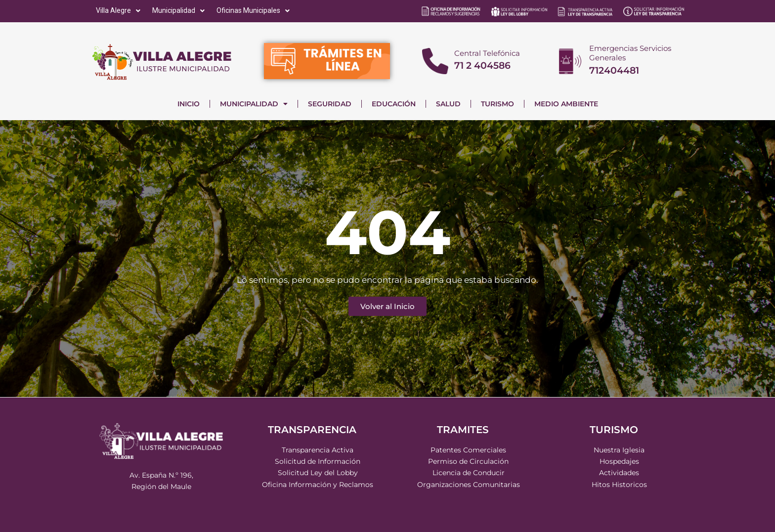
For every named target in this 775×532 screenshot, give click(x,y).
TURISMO (497, 104)
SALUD (448, 104)
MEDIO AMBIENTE (566, 104)
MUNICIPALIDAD (254, 104)
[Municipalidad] (179, 11)
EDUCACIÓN (394, 104)
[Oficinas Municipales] (254, 11)
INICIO (189, 104)
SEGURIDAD (330, 104)
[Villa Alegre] (119, 11)
